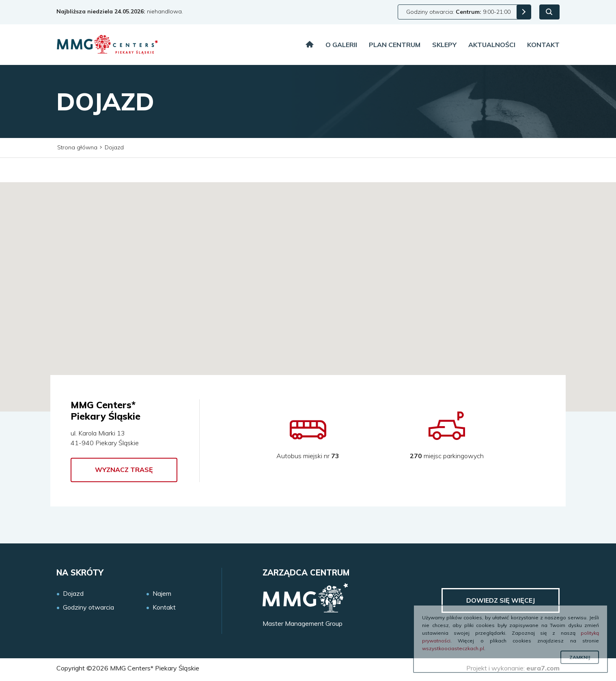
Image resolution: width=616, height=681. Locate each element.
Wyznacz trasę (124, 470)
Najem (162, 594)
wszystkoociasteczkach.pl (453, 648)
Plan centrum (395, 45)
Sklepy (444, 45)
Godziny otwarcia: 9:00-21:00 (458, 12)
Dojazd (73, 594)
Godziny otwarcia (88, 607)
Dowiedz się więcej (501, 600)
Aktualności (492, 45)
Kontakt (543, 45)
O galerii (341, 45)
